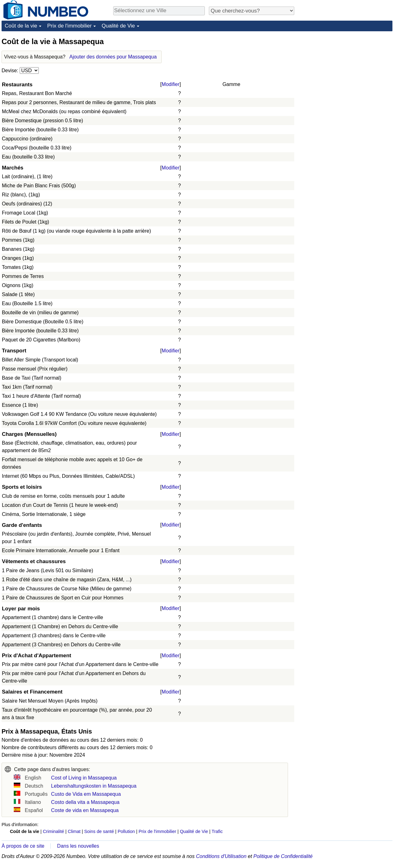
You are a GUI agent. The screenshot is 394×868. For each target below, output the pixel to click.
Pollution (126, 831)
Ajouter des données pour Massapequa (113, 57)
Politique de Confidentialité (283, 856)
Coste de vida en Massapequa (85, 810)
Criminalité (53, 831)
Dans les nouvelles (78, 846)
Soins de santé (99, 831)
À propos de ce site (23, 846)
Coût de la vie (21, 26)
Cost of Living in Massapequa (84, 778)
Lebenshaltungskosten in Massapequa (94, 786)
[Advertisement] (346, 76)
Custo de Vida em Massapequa (86, 794)
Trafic (217, 831)
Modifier (171, 84)
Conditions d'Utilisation (221, 856)
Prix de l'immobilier (69, 26)
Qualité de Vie (118, 26)
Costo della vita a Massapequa (85, 802)
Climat (74, 831)
